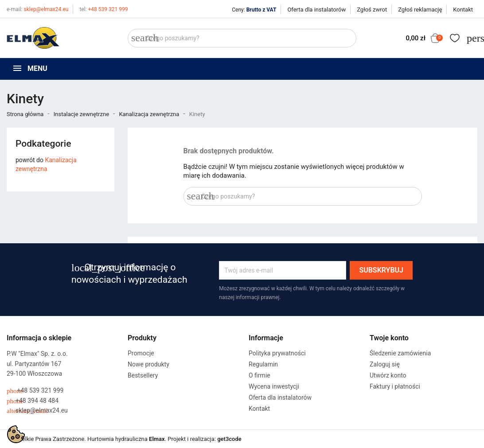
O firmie (260, 375)
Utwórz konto (388, 375)
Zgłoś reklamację (420, 10)
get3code (229, 439)
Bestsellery (143, 375)
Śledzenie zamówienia (400, 353)
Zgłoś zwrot (372, 10)
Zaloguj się (385, 364)
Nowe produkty (148, 364)
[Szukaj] (242, 38)
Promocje (141, 353)
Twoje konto (389, 338)
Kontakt (463, 10)
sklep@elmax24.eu (37, 9)
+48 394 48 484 (33, 401)
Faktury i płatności (395, 386)
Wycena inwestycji (274, 386)
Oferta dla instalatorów (316, 10)
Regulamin (263, 364)
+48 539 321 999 (103, 9)
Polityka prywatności (277, 353)
